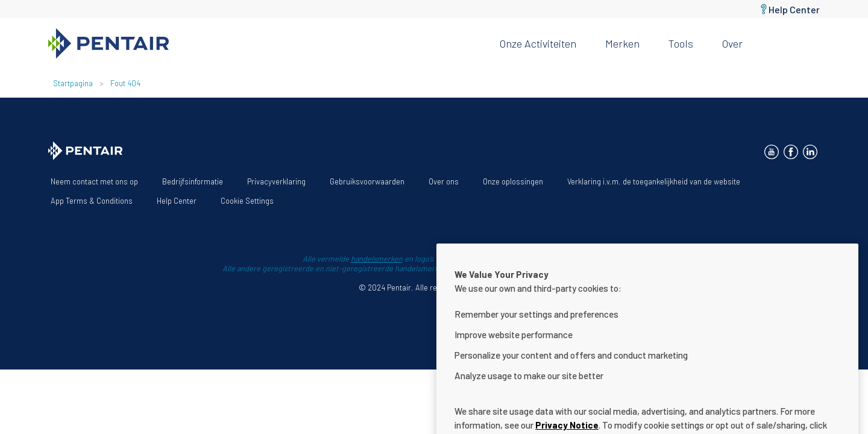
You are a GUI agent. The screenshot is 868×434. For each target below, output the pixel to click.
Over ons (444, 181)
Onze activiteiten (538, 43)
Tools (681, 43)
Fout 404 (125, 83)
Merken (622, 43)
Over (732, 43)
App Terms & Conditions (92, 201)
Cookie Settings (247, 201)
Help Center (794, 9)
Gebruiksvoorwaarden (367, 181)
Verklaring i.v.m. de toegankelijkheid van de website (654, 181)
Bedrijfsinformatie (193, 181)
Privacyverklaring (276, 181)
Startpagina (73, 83)
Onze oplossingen (513, 181)
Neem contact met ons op (94, 181)
